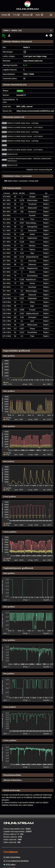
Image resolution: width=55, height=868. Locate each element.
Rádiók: (6, 15)
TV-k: (16, 15)
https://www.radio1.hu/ (33, 61)
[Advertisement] (28, 25)
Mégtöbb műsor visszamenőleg (39, 170)
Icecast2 (20, 95)
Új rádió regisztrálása (12, 857)
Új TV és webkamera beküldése (16, 861)
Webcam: (27, 15)
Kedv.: (39, 15)
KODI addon (9, 865)
